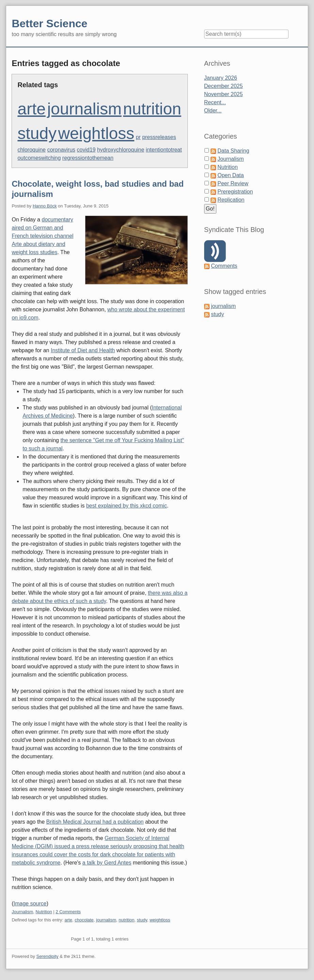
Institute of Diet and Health (83, 350)
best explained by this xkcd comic (126, 506)
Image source (30, 904)
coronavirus (61, 150)
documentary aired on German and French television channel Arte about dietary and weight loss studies (42, 236)
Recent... (215, 102)
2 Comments (68, 912)
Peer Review (233, 183)
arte (31, 109)
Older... (213, 111)
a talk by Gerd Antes (107, 863)
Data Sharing (233, 151)
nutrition (152, 109)
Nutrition (44, 912)
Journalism (22, 912)
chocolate (84, 920)
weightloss (96, 133)
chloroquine (31, 150)
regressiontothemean (88, 158)
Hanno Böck (45, 206)
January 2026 (221, 78)
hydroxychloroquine (121, 150)
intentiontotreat (164, 150)
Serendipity (47, 956)
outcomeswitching (39, 158)
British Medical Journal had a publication (95, 822)
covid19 (86, 150)
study (37, 133)
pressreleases (159, 137)
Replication (231, 200)
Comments (224, 266)
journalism (85, 109)
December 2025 (224, 86)
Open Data (230, 175)
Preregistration (235, 192)
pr (138, 137)
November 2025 (224, 94)
